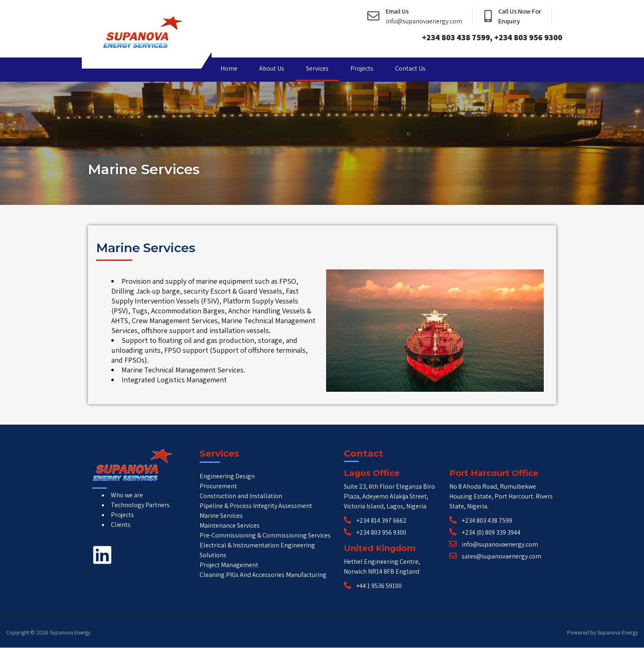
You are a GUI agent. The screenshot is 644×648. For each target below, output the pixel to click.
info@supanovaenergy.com (424, 21)
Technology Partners (140, 505)
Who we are (127, 495)
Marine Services (221, 516)
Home (229, 68)
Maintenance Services (230, 525)
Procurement (218, 486)
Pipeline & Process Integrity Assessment (256, 506)
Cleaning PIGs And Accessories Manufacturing (263, 575)
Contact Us (410, 68)
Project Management (229, 565)
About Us (272, 68)
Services (317, 68)
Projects (362, 68)
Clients (121, 525)
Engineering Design (227, 476)
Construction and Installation (241, 496)
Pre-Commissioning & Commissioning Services (265, 535)
